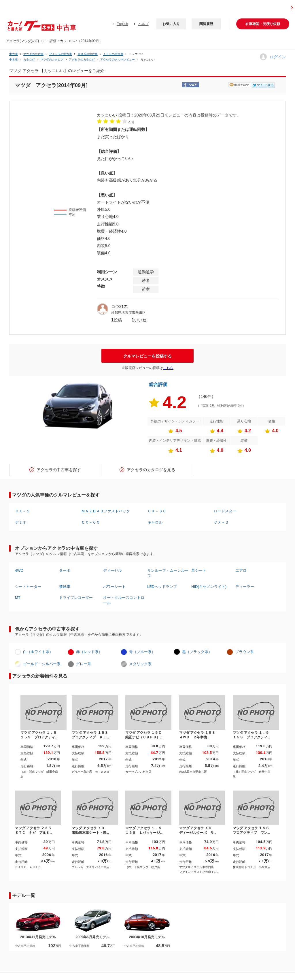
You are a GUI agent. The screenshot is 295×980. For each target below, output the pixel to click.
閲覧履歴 (206, 24)
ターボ (65, 570)
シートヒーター (28, 587)
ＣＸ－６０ (91, 522)
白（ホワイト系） (38, 652)
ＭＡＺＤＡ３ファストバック (106, 511)
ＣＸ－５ (22, 511)
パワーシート (114, 587)
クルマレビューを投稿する (147, 356)
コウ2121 (120, 306)
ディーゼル (112, 570)
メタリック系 (140, 664)
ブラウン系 (244, 652)
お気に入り (171, 24)
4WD (19, 570)
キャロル (155, 522)
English (122, 24)
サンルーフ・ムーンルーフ (168, 573)
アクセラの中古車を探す (59, 470)
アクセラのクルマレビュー (118, 60)
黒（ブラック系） (197, 652)
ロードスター (225, 511)
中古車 (14, 54)
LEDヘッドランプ (162, 587)
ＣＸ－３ (221, 522)
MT (18, 598)
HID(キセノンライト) (209, 587)
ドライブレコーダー (76, 598)
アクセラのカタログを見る (151, 470)
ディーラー (245, 587)
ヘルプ (143, 24)
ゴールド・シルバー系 (42, 664)
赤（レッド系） (89, 652)
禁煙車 (65, 587)
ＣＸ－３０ (157, 511)
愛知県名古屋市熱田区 (128, 313)
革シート (199, 570)
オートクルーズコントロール (124, 600)
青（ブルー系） (142, 652)
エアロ (241, 570)
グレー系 (84, 664)
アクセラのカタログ (82, 60)
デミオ (21, 522)
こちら (168, 368)
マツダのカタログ (52, 60)
